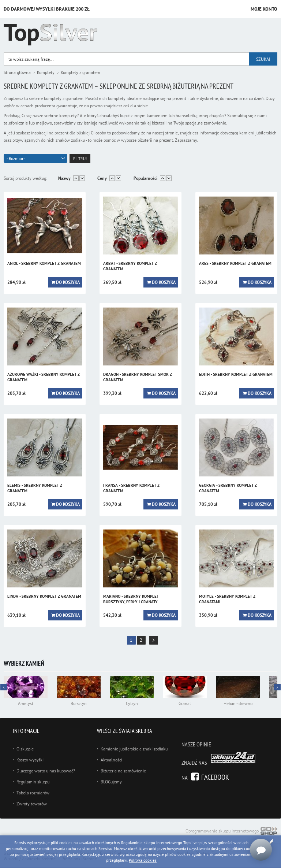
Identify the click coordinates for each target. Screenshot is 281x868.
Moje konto (264, 9)
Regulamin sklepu (33, 782)
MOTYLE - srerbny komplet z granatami (227, 599)
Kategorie (265, 36)
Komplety (46, 72)
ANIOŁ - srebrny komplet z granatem (44, 263)
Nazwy (64, 178)
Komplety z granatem (80, 72)
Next (4, 687)
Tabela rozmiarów (33, 793)
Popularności (145, 178)
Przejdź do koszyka (237, 10)
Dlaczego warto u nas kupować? (46, 771)
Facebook (215, 777)
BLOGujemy (111, 782)
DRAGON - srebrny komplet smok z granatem (138, 377)
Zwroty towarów (32, 804)
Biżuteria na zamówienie (123, 771)
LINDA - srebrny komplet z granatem (44, 596)
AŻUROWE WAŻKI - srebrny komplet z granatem (44, 377)
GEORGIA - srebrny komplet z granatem (228, 488)
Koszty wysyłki (30, 760)
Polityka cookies (143, 860)
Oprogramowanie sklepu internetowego (231, 832)
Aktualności (111, 760)
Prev (277, 687)
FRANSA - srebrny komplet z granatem (131, 488)
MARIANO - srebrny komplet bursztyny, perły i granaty (131, 599)
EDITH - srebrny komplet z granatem (236, 374)
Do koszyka (68, 282)
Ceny (102, 178)
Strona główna (17, 72)
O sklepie (25, 749)
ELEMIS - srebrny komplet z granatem (35, 488)
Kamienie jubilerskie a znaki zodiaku (134, 749)
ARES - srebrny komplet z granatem (235, 263)
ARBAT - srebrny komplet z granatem (130, 266)
